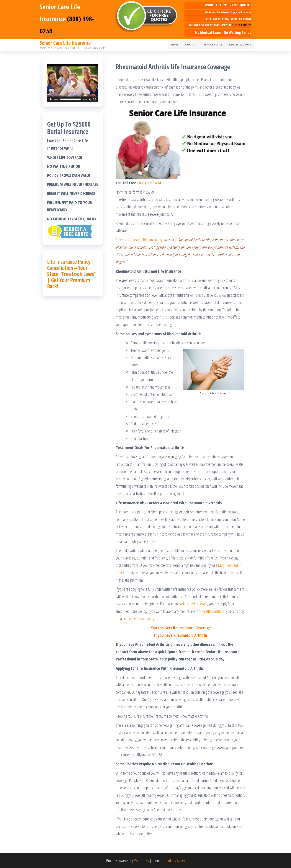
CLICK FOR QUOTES (241, 25)
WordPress (142, 860)
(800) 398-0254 (149, 183)
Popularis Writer (174, 860)
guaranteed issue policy (138, 618)
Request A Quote (241, 45)
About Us (194, 45)
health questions (213, 611)
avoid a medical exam (193, 604)
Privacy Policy (215, 45)
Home (179, 45)
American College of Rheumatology (139, 240)
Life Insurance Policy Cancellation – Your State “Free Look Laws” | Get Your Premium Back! (72, 274)
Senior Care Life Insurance (65, 43)
